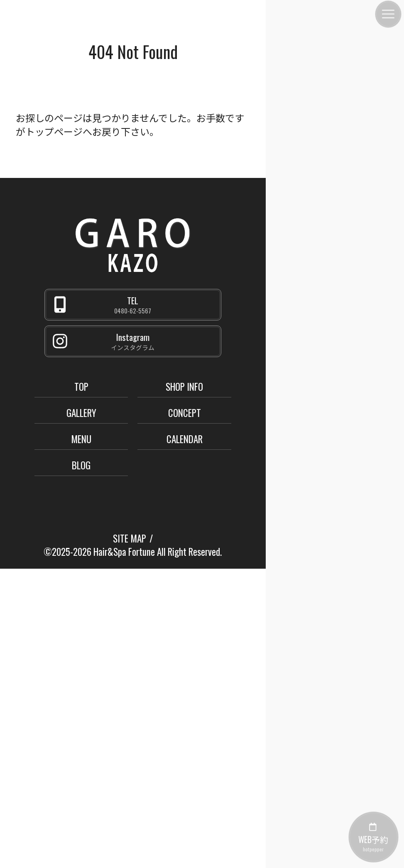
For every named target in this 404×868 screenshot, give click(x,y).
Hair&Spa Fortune (124, 552)
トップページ (54, 131)
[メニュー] (388, 14)
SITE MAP (130, 538)
